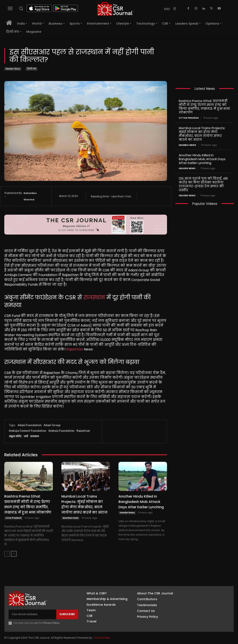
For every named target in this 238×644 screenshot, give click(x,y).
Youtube (202, 623)
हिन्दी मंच (32, 69)
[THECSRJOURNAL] (115, 9)
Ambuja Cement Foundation (27, 431)
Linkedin (201, 609)
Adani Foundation (30, 425)
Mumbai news (71, 518)
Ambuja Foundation (61, 431)
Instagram (203, 602)
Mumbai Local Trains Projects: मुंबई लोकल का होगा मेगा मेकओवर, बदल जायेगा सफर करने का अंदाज (84, 504)
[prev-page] (7, 554)
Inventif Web (102, 638)
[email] (32, 614)
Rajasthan (75, 349)
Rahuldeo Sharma (30, 196)
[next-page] (14, 554)
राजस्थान (94, 297)
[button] (21, 8)
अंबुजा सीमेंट (15, 436)
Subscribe (67, 614)
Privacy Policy (51, 623)
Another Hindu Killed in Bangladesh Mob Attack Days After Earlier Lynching (141, 502)
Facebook (202, 595)
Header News (13, 69)
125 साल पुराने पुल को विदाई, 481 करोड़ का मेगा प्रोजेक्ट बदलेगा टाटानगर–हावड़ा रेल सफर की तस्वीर (203, 184)
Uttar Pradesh (14, 518)
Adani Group (52, 425)
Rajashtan (83, 431)
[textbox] (86, 329)
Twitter (201, 616)
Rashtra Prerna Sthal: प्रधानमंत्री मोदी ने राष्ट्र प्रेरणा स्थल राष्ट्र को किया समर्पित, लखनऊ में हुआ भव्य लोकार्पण (28, 504)
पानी (26, 436)
